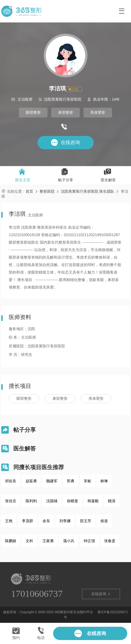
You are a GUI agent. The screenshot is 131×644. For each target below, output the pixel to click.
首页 (29, 191)
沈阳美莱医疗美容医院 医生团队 (88, 191)
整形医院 (47, 191)
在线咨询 (101, 594)
